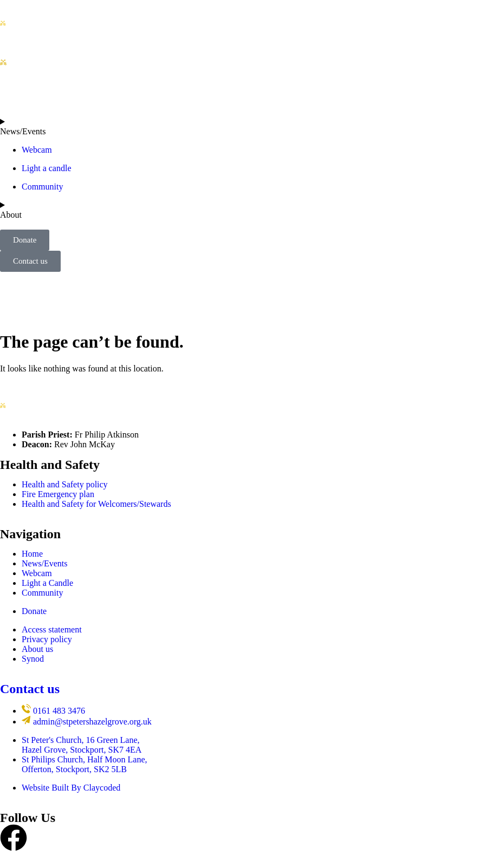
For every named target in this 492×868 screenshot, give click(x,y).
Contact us (30, 689)
